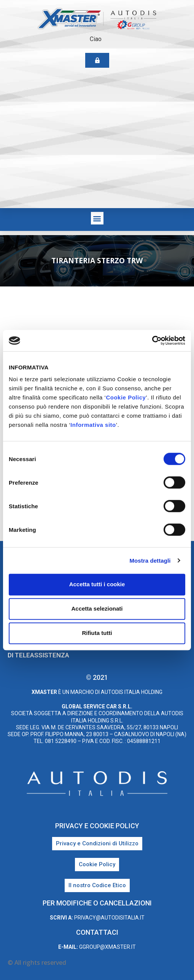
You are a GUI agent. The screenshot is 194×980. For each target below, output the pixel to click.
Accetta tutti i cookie (97, 584)
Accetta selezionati (97, 609)
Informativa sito (93, 425)
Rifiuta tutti (97, 633)
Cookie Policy (126, 397)
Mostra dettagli (150, 561)
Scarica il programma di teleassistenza (45, 651)
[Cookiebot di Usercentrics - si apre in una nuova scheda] (152, 340)
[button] (97, 218)
